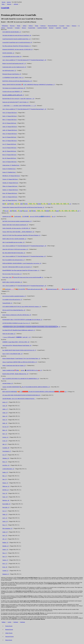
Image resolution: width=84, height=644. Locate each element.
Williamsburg (5, 26)
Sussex (68, 26)
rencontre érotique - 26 (8, 383)
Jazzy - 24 (5, 535)
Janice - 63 (5, 416)
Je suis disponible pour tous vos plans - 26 (12, 56)
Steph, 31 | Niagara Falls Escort (10, 116)
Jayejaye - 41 (5, 437)
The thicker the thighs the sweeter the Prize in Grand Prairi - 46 (17, 35)
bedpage (4, 622)
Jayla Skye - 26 (6, 465)
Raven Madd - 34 (6, 504)
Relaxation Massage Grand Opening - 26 (12, 74)
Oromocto (74, 26)
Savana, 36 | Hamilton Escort (9, 169)
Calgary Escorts (9, 633)
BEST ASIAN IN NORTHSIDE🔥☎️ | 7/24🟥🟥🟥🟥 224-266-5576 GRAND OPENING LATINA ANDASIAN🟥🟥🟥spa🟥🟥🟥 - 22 (34, 392)
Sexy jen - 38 (5, 427)
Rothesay (31, 26)
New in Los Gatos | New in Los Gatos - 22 (12, 274)
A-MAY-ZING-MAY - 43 (8, 469)
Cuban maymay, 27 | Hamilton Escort (11, 165)
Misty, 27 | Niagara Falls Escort (10, 120)
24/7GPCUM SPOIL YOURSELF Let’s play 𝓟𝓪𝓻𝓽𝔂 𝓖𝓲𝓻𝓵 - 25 (16, 323)
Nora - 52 (5, 525)
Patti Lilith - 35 (6, 507)
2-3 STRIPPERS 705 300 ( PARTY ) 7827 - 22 (13, 78)
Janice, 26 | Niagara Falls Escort (10, 200)
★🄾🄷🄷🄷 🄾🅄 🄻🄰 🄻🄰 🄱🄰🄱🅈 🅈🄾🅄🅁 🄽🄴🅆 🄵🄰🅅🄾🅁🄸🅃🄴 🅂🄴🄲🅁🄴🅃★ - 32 (31, 327)
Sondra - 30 (5, 472)
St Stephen (17, 28)
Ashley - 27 (5, 409)
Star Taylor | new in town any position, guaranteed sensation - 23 (17, 221)
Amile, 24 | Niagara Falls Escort (10, 130)
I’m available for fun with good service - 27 (12, 300)
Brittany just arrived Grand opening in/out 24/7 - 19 (14, 63)
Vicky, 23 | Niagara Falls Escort (10, 113)
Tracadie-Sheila (32, 28)
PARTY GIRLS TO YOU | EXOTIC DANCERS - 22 (14, 239)
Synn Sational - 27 (7, 451)
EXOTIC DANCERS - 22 (8, 53)
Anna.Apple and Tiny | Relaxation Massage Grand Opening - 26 (17, 345)
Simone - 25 (5, 483)
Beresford (51, 28)
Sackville (65, 28)
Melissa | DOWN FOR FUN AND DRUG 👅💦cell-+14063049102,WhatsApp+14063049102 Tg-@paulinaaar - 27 (29, 85)
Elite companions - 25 (7, 528)
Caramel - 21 (5, 571)
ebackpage (23, 622)
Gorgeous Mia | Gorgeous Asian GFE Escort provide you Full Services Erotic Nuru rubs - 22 (23, 207)
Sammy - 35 (5, 550)
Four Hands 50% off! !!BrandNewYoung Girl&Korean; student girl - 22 (19, 330)
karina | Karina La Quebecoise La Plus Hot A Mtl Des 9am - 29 (17, 315)
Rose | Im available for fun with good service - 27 (14, 260)
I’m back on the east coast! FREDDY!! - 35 (12, 92)
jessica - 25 (5, 402)
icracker (10, 622)
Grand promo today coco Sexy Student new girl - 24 (14, 67)
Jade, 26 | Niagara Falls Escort (9, 151)
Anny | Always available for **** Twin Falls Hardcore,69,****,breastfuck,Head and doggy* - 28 (24, 60)
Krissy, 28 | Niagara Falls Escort (10, 193)
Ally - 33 (4, 539)
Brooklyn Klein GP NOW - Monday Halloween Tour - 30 (15, 374)
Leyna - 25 (5, 441)
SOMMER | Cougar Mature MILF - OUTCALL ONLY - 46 (16, 342)
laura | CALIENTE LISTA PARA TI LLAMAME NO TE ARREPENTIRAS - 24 (21, 379)
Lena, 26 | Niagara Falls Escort (10, 148)
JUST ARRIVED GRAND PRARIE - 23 (12, 32)
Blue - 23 (5, 476)
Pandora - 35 (5, 542)
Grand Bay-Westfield (42, 28)
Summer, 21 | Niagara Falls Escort (10, 190)
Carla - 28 (5, 406)
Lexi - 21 (5, 511)
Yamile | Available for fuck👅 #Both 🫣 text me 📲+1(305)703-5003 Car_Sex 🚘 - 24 (22, 370)
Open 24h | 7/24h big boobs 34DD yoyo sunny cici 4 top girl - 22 (17, 267)
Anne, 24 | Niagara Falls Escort (10, 162)
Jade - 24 (4, 444)
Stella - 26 (5, 423)
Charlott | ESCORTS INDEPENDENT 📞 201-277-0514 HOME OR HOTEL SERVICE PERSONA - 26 (26, 387)
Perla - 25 (5, 462)
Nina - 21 (5, 553)
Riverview (12, 26)
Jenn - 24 (5, 479)
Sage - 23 (5, 557)
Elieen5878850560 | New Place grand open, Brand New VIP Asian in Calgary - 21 (21, 270)
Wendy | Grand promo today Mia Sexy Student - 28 (14, 366)
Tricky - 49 (5, 497)
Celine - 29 (5, 413)
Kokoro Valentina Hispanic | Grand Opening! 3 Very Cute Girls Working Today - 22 (21, 358)
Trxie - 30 (5, 493)
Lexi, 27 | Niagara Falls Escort (9, 144)
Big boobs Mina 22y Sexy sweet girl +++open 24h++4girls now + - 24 (18, 99)
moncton (9, 2)
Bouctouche (10, 28)
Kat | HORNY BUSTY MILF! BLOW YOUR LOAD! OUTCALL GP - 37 (19, 350)
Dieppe (37, 26)
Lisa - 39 (4, 455)
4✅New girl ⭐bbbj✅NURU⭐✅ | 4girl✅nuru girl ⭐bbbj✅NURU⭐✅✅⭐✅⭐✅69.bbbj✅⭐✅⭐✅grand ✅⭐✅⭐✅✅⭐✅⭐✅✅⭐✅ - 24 (41, 211)
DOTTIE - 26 (5, 490)
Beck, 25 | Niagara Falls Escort (10, 155)
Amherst (25, 26)
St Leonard (62, 26)
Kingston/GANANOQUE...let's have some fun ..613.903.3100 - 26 (17, 49)
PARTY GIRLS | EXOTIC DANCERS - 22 (12, 282)
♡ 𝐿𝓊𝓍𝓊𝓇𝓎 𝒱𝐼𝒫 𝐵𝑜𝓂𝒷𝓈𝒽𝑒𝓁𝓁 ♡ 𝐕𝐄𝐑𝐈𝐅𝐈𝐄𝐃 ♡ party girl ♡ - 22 (16, 337)
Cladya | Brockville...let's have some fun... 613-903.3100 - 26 (16, 228)
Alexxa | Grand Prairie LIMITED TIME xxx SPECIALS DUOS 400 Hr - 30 (20, 362)
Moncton (24, 28)
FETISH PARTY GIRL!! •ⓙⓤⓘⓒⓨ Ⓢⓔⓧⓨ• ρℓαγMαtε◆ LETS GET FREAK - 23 (22, 320)
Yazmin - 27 (5, 560)
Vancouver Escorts (9, 637)
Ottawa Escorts (9, 640)
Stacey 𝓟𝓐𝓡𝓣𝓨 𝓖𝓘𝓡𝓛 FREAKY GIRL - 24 (12, 354)
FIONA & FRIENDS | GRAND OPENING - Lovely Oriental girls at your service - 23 (22, 263)
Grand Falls (58, 28)
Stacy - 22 (5, 434)
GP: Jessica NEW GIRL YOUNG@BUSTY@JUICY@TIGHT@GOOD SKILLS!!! (22, 395)
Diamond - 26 (6, 574)
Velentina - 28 (6, 458)
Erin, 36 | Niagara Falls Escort (9, 158)
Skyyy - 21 (5, 564)
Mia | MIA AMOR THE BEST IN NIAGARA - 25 (14, 253)
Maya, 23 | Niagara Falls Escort (10, 141)
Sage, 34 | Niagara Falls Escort (9, 137)
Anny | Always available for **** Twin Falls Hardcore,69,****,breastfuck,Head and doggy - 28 (24, 256)
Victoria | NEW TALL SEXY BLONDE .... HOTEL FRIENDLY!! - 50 (18, 232)
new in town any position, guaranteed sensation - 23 (14, 296)
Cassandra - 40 (6, 448)
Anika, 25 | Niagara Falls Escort (10, 127)
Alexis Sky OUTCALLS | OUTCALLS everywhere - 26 (15, 249)
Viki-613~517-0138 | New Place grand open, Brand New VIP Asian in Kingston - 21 (21, 235)
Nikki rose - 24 (6, 486)
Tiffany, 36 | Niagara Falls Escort (10, 186)
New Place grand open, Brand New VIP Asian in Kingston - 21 (17, 46)
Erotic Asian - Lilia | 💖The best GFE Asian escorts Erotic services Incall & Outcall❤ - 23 (23, 277)
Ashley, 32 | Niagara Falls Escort (10, 197)
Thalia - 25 (5, 514)
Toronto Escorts (9, 626)
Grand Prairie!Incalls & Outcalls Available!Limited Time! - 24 (16, 39)
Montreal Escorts (9, 630)
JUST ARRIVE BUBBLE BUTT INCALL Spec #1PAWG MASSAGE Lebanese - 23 (22, 307)
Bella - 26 (5, 430)
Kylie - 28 (5, 567)
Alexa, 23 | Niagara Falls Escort (10, 134)
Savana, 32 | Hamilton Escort (9, 172)
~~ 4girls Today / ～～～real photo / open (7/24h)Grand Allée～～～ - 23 (19, 106)
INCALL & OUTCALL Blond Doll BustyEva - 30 (14, 310)
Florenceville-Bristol (52, 26)
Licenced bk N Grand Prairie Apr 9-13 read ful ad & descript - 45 (17, 42)
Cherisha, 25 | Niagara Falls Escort (10, 183)
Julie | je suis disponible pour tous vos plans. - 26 (13, 242)
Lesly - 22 (5, 518)
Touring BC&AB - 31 (7, 303)
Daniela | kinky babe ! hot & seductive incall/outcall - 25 (15, 225)
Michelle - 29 (5, 546)
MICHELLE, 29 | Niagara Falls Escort (11, 176)
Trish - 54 (5, 420)
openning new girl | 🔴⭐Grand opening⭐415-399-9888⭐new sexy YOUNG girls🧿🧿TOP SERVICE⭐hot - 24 (29, 216)
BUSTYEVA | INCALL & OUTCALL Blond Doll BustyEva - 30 (17, 81)
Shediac (19, 26)
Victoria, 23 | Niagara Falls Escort (10, 179)
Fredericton (43, 26)
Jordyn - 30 (5, 521)
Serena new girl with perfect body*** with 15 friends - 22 (15, 102)
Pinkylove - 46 (6, 500)
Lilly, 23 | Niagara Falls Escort (9, 123)
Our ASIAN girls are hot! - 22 (9, 70)
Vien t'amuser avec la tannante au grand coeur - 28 (14, 88)
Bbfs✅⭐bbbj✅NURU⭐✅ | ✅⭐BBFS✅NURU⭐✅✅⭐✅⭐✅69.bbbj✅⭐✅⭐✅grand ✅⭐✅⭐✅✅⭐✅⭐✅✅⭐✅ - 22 (37, 204)
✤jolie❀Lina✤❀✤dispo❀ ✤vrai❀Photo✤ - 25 (13, 95)
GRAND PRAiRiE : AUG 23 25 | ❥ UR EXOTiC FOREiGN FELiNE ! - (19, 399)
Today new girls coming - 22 (9, 334)
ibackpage (16, 622)
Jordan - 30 (5, 532)
